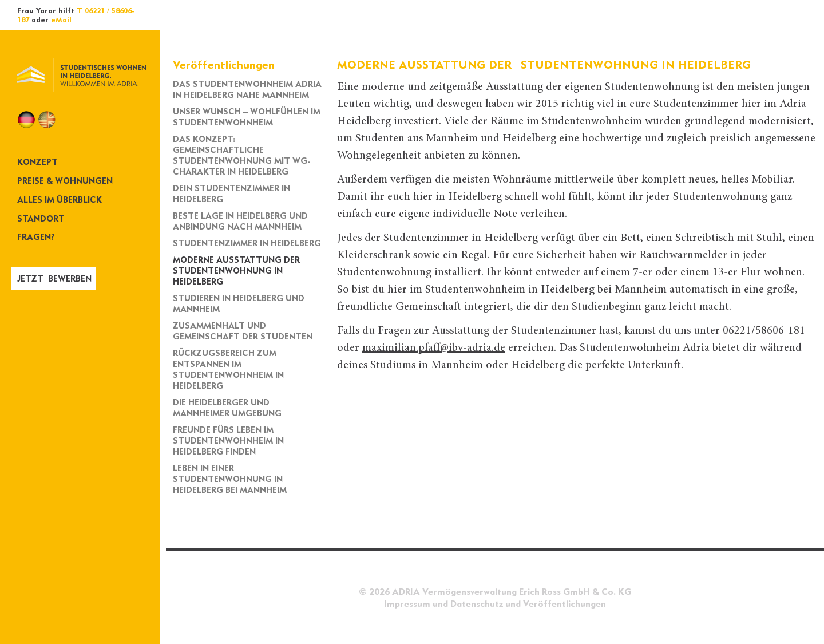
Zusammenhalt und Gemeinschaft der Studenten (243, 331)
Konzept (37, 162)
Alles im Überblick (60, 199)
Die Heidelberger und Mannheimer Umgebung (227, 408)
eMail (61, 19)
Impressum (407, 603)
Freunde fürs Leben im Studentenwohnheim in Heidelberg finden (228, 440)
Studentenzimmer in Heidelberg (247, 243)
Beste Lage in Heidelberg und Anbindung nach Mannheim (240, 221)
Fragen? (36, 237)
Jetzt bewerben (54, 278)
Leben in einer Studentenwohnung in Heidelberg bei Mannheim (230, 479)
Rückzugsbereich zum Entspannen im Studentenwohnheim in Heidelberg (228, 369)
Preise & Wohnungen (65, 181)
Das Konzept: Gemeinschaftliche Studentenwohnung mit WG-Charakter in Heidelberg (242, 155)
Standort (41, 218)
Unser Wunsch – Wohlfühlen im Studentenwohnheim (247, 117)
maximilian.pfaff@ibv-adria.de (434, 348)
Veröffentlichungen (564, 603)
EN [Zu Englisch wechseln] (47, 120)
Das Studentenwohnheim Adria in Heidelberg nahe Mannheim (247, 89)
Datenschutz (477, 603)
